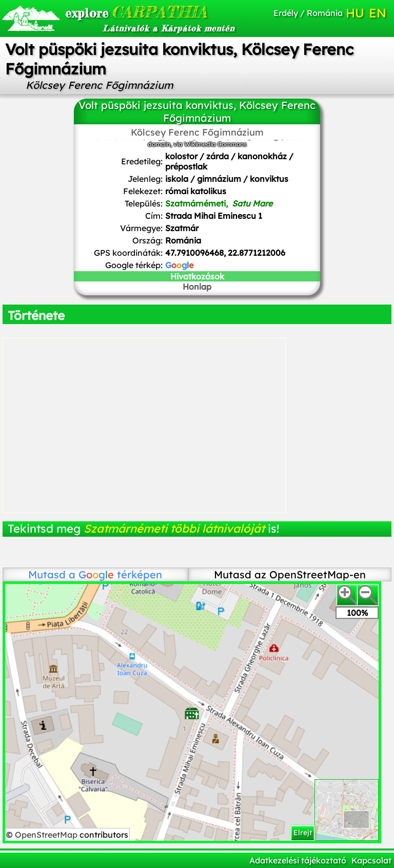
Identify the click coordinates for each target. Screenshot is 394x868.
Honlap (197, 287)
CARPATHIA (124, 12)
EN (378, 13)
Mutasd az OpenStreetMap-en (290, 574)
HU (355, 13)
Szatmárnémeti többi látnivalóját (174, 529)
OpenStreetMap (47, 835)
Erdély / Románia (308, 13)
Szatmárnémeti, (219, 203)
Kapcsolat (371, 860)
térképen (120, 574)
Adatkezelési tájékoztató (298, 860)
